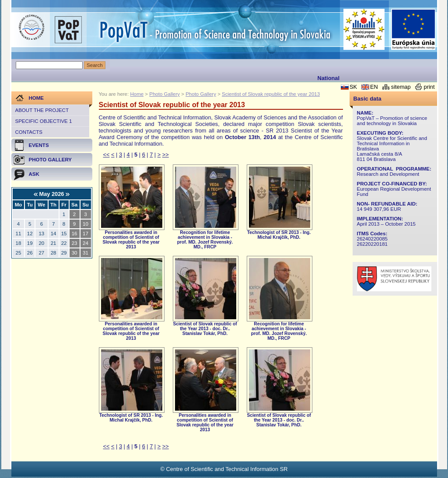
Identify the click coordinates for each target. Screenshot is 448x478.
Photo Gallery (164, 94)
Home (137, 94)
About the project (42, 110)
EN (374, 87)
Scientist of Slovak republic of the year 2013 (271, 94)
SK (353, 87)
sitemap (401, 87)
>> (166, 155)
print (429, 87)
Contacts (29, 132)
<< (107, 155)
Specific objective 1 (44, 121)
